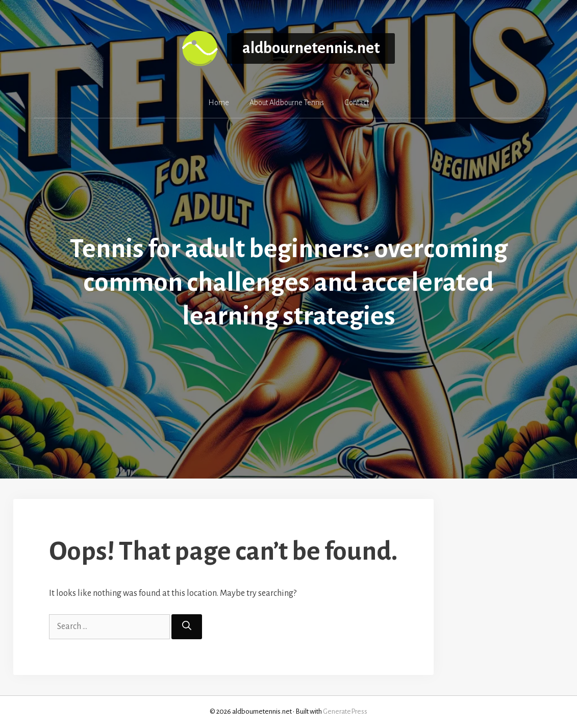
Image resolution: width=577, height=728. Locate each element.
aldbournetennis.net (311, 48)
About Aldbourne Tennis (287, 103)
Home (219, 103)
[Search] (187, 627)
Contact (357, 103)
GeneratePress (345, 711)
